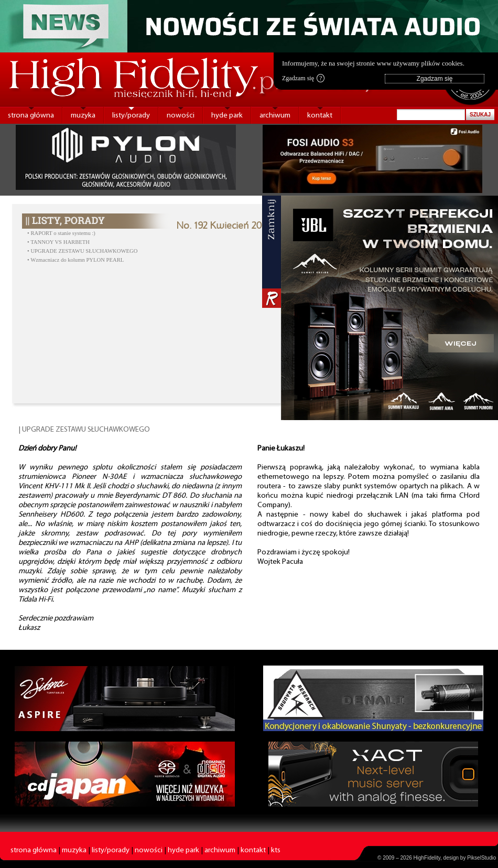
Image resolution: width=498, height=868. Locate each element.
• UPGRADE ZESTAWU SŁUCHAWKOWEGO (82, 251)
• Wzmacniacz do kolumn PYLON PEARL (75, 260)
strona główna (31, 116)
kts (276, 850)
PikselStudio (481, 858)
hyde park (227, 116)
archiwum (275, 116)
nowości (181, 116)
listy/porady (131, 116)
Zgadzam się (303, 78)
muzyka (83, 116)
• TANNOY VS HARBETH (58, 242)
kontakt (320, 116)
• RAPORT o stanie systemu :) (61, 233)
